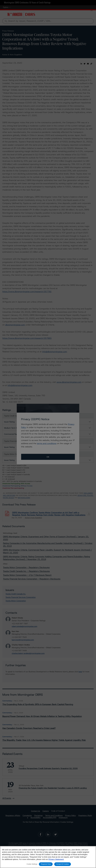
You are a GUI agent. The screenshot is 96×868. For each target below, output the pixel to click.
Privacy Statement (56, 859)
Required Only (46, 864)
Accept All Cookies (63, 864)
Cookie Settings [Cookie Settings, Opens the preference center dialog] (32, 864)
